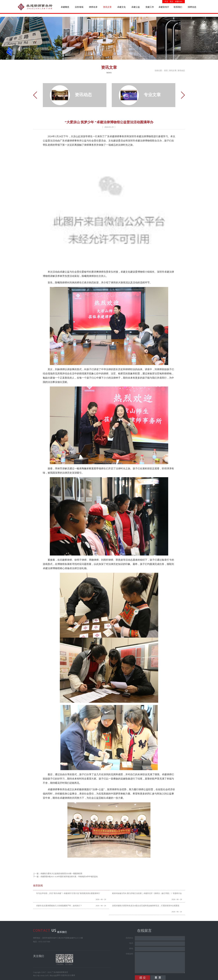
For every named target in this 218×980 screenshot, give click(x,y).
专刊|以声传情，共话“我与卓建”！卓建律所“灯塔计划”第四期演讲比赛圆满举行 (68, 893)
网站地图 (53, 976)
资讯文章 (173, 71)
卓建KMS (179, 2)
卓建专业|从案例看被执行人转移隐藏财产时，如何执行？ (59, 906)
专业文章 (152, 95)
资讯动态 (181, 71)
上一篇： (58, 874)
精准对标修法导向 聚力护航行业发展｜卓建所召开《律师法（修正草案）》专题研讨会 (147, 893)
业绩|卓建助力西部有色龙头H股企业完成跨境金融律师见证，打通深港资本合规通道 (146, 906)
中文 (166, 2)
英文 (172, 2)
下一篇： (65, 877)
